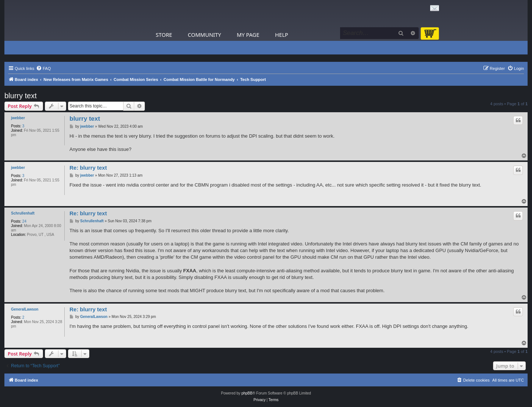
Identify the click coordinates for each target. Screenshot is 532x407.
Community (204, 35)
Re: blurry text (88, 168)
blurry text (21, 96)
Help (282, 35)
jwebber (18, 118)
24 (24, 221)
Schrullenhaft (23, 213)
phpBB (247, 393)
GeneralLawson (25, 309)
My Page (248, 35)
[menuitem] (43, 68)
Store (164, 35)
